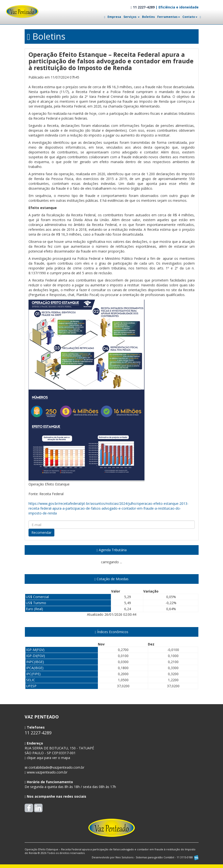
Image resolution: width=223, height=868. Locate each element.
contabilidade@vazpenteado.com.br (56, 767)
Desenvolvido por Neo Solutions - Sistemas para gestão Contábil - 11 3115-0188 (145, 857)
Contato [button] (190, 17)
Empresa (114, 17)
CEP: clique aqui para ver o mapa (59, 753)
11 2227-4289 (142, 7)
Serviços (132, 17)
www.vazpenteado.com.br (47, 772)
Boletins (148, 17)
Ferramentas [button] (169, 17)
